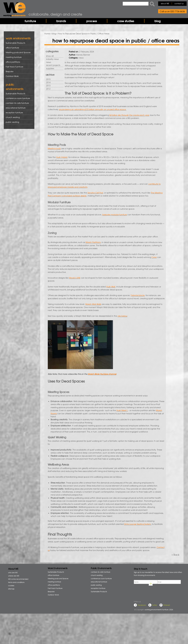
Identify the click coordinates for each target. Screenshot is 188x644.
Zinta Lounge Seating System (138, 524)
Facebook (142, 605)
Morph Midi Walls (93, 304)
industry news (52, 59)
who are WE (13, 572)
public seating (18, 122)
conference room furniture (18, 98)
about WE (165, 3)
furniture (30, 21)
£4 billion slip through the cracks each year (129, 115)
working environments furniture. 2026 (159, 610)
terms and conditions (16, 582)
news (49, 62)
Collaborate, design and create (55, 14)
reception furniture (18, 113)
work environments (18, 38)
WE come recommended (18, 579)
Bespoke (10, 71)
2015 (48, 79)
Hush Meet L (122, 410)
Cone (154, 257)
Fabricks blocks (138, 295)
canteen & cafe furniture (18, 103)
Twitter (155, 605)
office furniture (18, 48)
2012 (48, 89)
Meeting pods (54, 148)
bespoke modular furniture (115, 215)
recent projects (53, 65)
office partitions (18, 62)
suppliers (50, 68)
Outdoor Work (12, 76)
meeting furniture (18, 57)
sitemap (11, 589)
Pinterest (167, 605)
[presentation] (154, 593)
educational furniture (18, 108)
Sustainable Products (15, 43)
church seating (13, 117)
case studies (126, 21)
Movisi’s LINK (75, 278)
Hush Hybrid (62, 157)
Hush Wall (111, 287)
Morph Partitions (93, 242)
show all (50, 56)
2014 (48, 82)
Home (47, 34)
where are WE (14, 576)
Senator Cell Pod (95, 193)
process (92, 21)
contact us (179, 3)
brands (61, 21)
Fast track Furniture (14, 67)
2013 (48, 85)
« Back (176, 555)
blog (158, 21)
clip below (122, 316)
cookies (11, 586)
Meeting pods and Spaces (18, 52)
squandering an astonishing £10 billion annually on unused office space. (93, 109)
